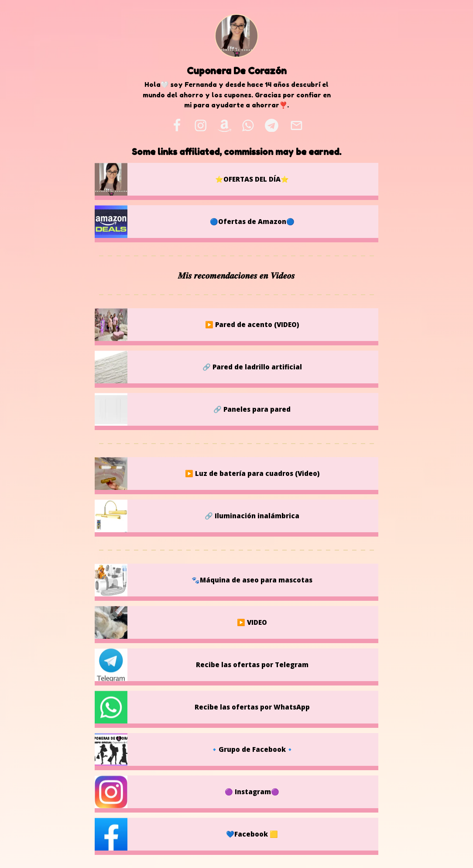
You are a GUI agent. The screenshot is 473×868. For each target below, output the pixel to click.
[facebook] (177, 125)
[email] (296, 125)
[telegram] (271, 125)
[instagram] (201, 125)
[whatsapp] (248, 125)
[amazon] (224, 125)
